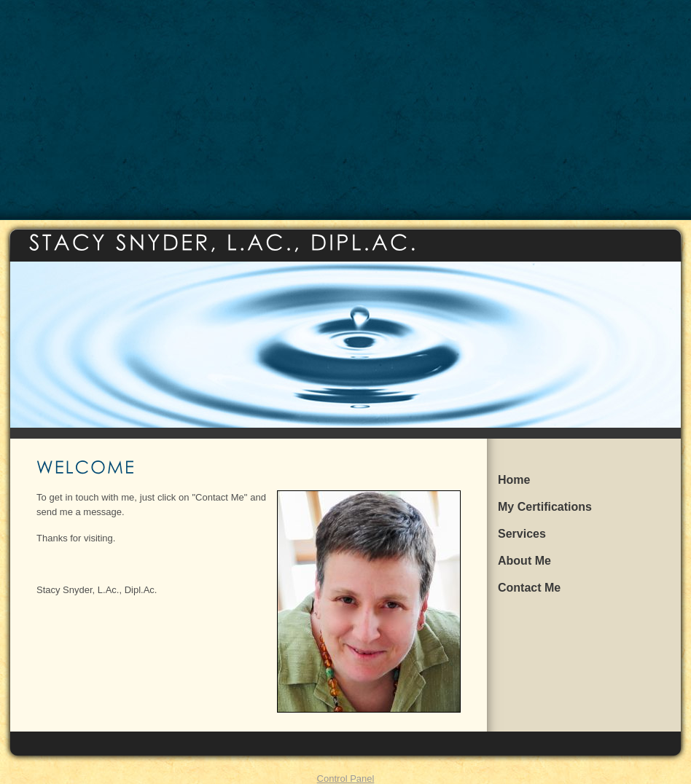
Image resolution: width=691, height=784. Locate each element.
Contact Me (529, 588)
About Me (524, 561)
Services (522, 534)
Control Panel (346, 779)
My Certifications (545, 507)
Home (514, 480)
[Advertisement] (346, 109)
